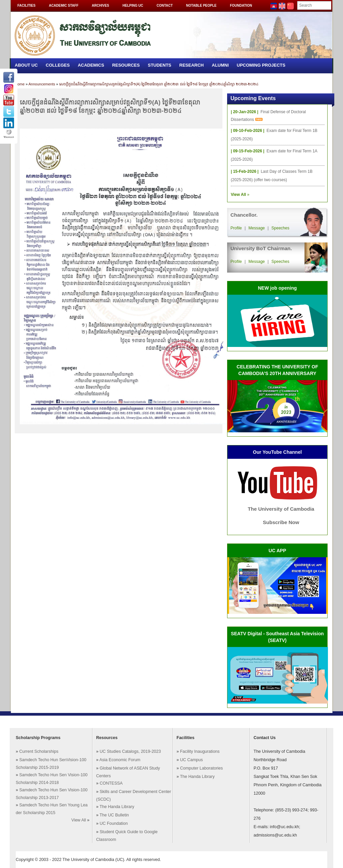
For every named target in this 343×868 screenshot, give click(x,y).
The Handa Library (117, 807)
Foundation (241, 6)
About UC (26, 65)
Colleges (58, 65)
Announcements (42, 84)
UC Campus (191, 760)
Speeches (280, 228)
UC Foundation (114, 823)
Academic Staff (64, 6)
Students (159, 65)
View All (79, 820)
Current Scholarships (39, 751)
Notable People (201, 6)
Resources (126, 65)
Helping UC (133, 6)
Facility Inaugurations (200, 751)
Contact (164, 6)
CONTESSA (111, 783)
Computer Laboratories (201, 768)
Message (257, 228)
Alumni (220, 65)
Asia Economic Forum (120, 760)
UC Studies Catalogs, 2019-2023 (130, 751)
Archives (100, 6)
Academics (91, 65)
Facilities (26, 6)
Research (191, 65)
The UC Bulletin (114, 815)
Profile (236, 228)
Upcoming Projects (261, 65)
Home (20, 84)
